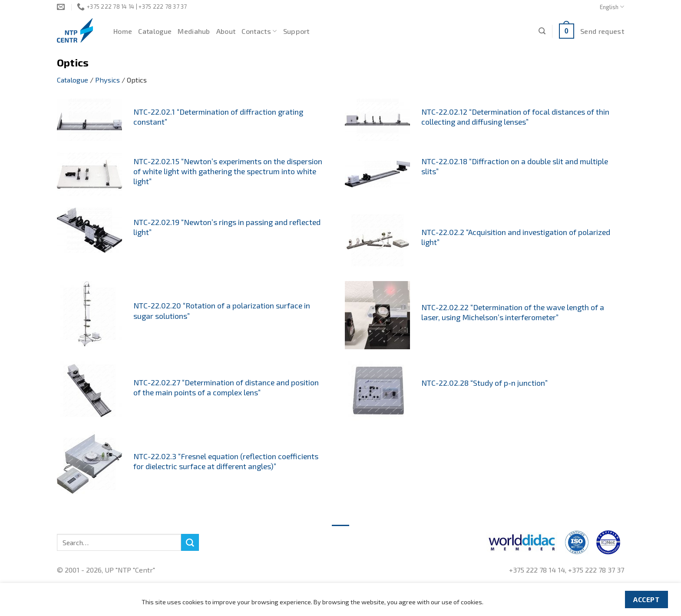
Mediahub (194, 31)
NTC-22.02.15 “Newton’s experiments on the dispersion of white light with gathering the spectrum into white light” (228, 171)
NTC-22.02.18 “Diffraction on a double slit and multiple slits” (515, 166)
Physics (107, 80)
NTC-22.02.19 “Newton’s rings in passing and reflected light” (227, 227)
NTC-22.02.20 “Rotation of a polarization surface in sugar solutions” (222, 310)
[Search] (542, 31)
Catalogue (155, 31)
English (612, 7)
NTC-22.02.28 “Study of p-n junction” (484, 383)
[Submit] (190, 543)
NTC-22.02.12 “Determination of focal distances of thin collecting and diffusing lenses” (515, 117)
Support (296, 31)
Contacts (259, 31)
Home (123, 31)
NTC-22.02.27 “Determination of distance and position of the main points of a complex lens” (226, 387)
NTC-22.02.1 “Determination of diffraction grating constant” (218, 117)
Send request (602, 31)
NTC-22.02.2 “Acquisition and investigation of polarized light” (516, 237)
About (226, 31)
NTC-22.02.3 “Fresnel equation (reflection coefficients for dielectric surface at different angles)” (226, 461)
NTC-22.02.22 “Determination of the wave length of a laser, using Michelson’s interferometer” (513, 312)
